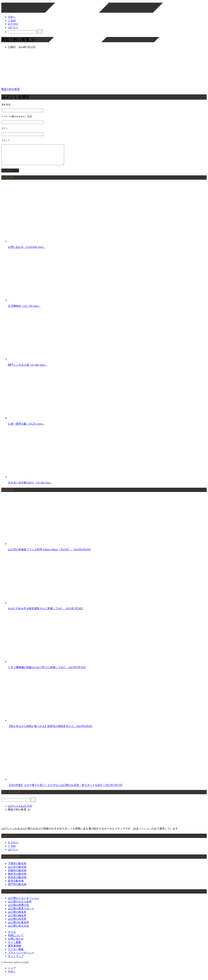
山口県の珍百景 (17, 923)
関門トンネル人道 (28, 369)
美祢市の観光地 (17, 881)
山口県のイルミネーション (24, 902)
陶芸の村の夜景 (11, 89)
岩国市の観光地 (17, 874)
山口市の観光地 (17, 871)
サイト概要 (14, 946)
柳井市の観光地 (17, 878)
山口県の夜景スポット (21, 912)
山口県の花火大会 (18, 930)
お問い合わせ (27, 251)
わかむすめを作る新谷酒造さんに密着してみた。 (45, 612)
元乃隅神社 (24, 310)
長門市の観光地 (17, 888)
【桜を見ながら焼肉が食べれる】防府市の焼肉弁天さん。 (50, 730)
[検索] (22, 32)
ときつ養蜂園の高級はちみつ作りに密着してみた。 (47, 671)
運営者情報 (14, 950)
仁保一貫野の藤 (26, 428)
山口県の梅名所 (17, 919)
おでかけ (13, 24)
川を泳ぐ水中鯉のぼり (30, 487)
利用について (16, 939)
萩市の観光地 (16, 885)
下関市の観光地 (17, 867)
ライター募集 (16, 953)
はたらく (13, 27)
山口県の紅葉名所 (18, 926)
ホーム (12, 936)
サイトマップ (16, 960)
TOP (20, 810)
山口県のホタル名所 (20, 906)
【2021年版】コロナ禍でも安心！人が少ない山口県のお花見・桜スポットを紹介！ (65, 789)
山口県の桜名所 (17, 916)
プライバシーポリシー (21, 957)
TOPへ (12, 17)
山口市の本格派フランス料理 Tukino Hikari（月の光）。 (49, 553)
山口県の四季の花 (18, 909)
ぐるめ (12, 20)
